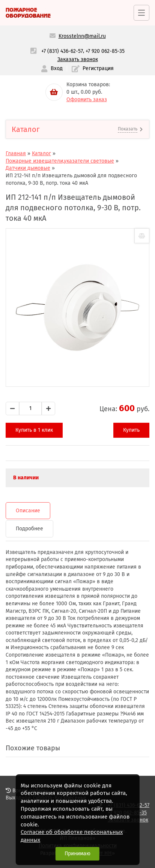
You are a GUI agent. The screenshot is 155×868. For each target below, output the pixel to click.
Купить (131, 430)
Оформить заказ (87, 100)
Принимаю (77, 854)
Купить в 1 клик (34, 430)
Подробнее (29, 529)
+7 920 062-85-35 (105, 51)
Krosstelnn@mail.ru (82, 36)
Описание (28, 511)
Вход (52, 69)
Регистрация (93, 69)
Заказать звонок (78, 59)
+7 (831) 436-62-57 (62, 51)
